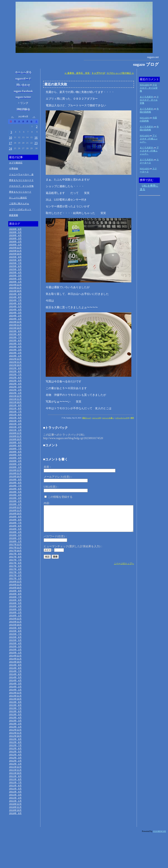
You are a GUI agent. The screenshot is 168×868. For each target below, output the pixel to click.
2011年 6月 (15, 816)
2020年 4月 (15, 471)
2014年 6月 (15, 699)
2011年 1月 (15, 833)
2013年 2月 (15, 751)
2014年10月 (15, 686)
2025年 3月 (15, 278)
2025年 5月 (15, 272)
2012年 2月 (15, 790)
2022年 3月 (15, 396)
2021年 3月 (15, 435)
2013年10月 (15, 725)
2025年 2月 (15, 281)
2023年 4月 (15, 353)
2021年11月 (15, 409)
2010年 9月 (15, 846)
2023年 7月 (15, 343)
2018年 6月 (15, 542)
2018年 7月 (15, 539)
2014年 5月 (15, 702)
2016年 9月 (15, 611)
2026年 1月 (15, 246)
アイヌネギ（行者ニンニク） (149, 139)
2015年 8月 (15, 653)
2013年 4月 (15, 745)
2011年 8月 (15, 810)
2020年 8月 (15, 458)
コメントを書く (108, 418)
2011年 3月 (15, 826)
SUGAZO (145, 85)
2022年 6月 (15, 386)
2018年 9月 (15, 533)
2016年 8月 (15, 614)
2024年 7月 (15, 304)
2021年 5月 (15, 428)
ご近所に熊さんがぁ (19, 204)
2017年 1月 (15, 598)
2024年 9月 (15, 298)
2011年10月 (15, 803)
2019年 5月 (15, 507)
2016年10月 (15, 608)
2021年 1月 (15, 441)
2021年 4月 (15, 432)
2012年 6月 (15, 777)
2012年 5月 (15, 781)
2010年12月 (15, 836)
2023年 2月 (15, 360)
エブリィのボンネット (20, 209)
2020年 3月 (15, 474)
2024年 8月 (15, 301)
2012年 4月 (15, 784)
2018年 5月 (15, 546)
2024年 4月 (15, 314)
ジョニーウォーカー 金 (21, 174)
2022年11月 (15, 370)
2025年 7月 (15, 265)
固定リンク (87, 418)
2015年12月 (15, 640)
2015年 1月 (15, 676)
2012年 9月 (15, 768)
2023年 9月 (15, 337)
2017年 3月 (15, 591)
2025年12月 (15, 249)
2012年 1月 (15, 794)
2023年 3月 (15, 356)
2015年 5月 (15, 663)
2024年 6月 (15, 308)
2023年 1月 (15, 363)
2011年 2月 (15, 830)
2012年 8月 (15, 771)
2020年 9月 (15, 454)
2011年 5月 (15, 820)
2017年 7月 (15, 578)
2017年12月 (15, 562)
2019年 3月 (15, 513)
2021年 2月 (15, 438)
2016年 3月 (15, 631)
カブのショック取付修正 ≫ (120, 73)
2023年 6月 (15, 347)
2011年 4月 (15, 823)
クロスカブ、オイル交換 (21, 186)
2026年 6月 (15, 229)
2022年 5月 (15, 389)
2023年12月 (15, 327)
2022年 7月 (15, 383)
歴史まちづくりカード (20, 192)
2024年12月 (15, 288)
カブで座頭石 (16, 163)
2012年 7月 (15, 774)
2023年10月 (15, 334)
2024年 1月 (15, 324)
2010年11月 (15, 839)
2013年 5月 (15, 741)
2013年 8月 (15, 732)
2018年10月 (15, 529)
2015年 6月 (15, 660)
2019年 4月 (15, 510)
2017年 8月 (15, 575)
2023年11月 (15, 330)
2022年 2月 (15, 399)
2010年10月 (15, 843)
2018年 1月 (15, 559)
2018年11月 (15, 526)
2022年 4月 (15, 392)
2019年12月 (15, 484)
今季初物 (14, 169)
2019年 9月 (15, 493)
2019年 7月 (15, 500)
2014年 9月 (15, 689)
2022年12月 (15, 366)
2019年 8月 (15, 497)
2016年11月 (15, 604)
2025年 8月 (15, 262)
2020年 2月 (15, 477)
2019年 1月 (15, 520)
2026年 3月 (15, 239)
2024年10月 (15, 294)
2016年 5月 (15, 624)
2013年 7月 (15, 735)
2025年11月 (15, 252)
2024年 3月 (15, 317)
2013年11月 (15, 722)
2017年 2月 (15, 595)
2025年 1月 (15, 285)
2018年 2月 (15, 555)
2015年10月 (15, 647)
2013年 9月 (15, 728)
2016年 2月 (15, 634)
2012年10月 (15, 764)
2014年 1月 (15, 715)
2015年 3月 (15, 670)
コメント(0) (97, 418)
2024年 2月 (15, 321)
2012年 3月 (15, 787)
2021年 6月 (15, 425)
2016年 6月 (15, 621)
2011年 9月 (15, 807)
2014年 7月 (15, 696)
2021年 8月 (15, 418)
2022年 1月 (15, 402)
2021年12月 (15, 405)
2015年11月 (15, 644)
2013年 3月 (15, 748)
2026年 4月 (15, 236)
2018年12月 (15, 523)
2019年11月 (15, 487)
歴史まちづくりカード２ (21, 180)
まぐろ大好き (147, 97)
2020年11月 (15, 448)
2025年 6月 (15, 268)
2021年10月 (15, 412)
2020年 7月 (15, 461)
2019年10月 (15, 490)
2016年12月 (15, 601)
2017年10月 (15, 569)
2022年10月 (15, 373)
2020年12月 (15, 445)
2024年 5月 (15, 311)
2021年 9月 (15, 415)
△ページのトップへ (124, 563)
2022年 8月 (15, 379)
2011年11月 (15, 800)
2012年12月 (15, 758)
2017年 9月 (15, 572)
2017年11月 (15, 565)
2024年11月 (15, 291)
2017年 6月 (15, 582)
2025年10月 (15, 255)
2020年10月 (15, 451)
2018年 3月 (15, 552)
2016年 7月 (15, 617)
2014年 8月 (15, 693)
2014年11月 (15, 683)
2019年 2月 (15, 516)
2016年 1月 (15, 637)
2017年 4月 (15, 588)
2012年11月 (15, 761)
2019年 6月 (15, 503)
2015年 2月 (15, 673)
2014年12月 (15, 679)
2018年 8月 (15, 536)
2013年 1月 (15, 754)
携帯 (132, 418)
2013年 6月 (15, 738)
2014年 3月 (15, 709)
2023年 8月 (15, 340)
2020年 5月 (15, 467)
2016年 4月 (15, 627)
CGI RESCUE (160, 864)
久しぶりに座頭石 (18, 198)
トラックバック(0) (122, 418)
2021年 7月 (15, 422)
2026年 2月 (15, 242)
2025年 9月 (15, 259)
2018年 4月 (15, 549)
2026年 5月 (15, 232)
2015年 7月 (15, 657)
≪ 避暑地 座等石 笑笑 (77, 73)
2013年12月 (15, 719)
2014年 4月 (15, 706)
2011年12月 (15, 797)
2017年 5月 (15, 585)
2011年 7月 (15, 813)
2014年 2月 (15, 712)
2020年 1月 (15, 480)
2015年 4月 (15, 666)
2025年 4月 (15, 275)
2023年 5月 (15, 350)
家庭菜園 (14, 215)
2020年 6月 (15, 464)
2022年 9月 (15, 376)
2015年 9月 (15, 650)
